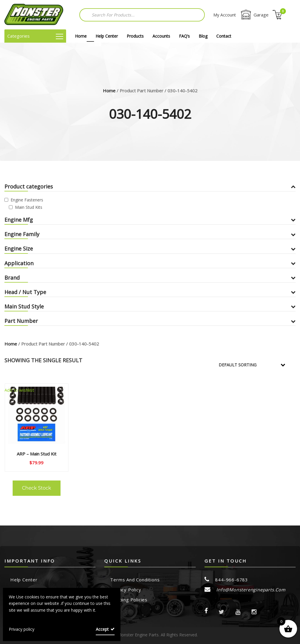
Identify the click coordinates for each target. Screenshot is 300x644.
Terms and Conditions (135, 580)
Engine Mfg (150, 220)
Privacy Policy (126, 590)
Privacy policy (22, 629)
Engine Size (150, 248)
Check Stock (37, 488)
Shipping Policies (129, 600)
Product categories (150, 186)
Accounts (161, 36)
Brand (150, 278)
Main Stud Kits (29, 207)
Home (81, 36)
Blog (203, 36)
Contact (224, 36)
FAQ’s (184, 36)
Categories (35, 36)
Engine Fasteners (27, 200)
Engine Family (150, 234)
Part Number (150, 321)
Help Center (107, 36)
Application (150, 263)
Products (135, 36)
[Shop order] (256, 365)
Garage (254, 15)
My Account (225, 15)
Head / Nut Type (150, 292)
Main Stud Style (150, 306)
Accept (102, 629)
